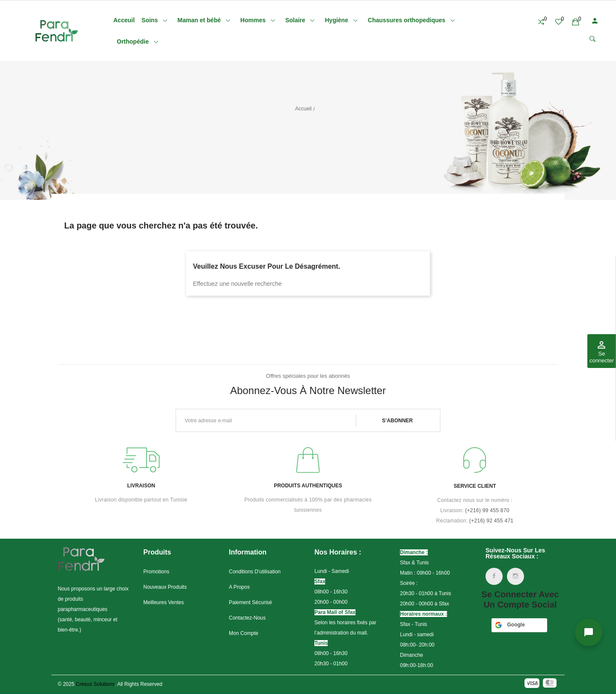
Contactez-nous (247, 618)
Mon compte (244, 633)
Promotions (156, 572)
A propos (239, 587)
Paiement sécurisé (250, 602)
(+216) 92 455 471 (492, 521)
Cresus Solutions (95, 684)
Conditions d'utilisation (255, 572)
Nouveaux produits (165, 587)
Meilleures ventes (164, 602)
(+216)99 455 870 (487, 510)
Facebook (494, 576)
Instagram (515, 576)
